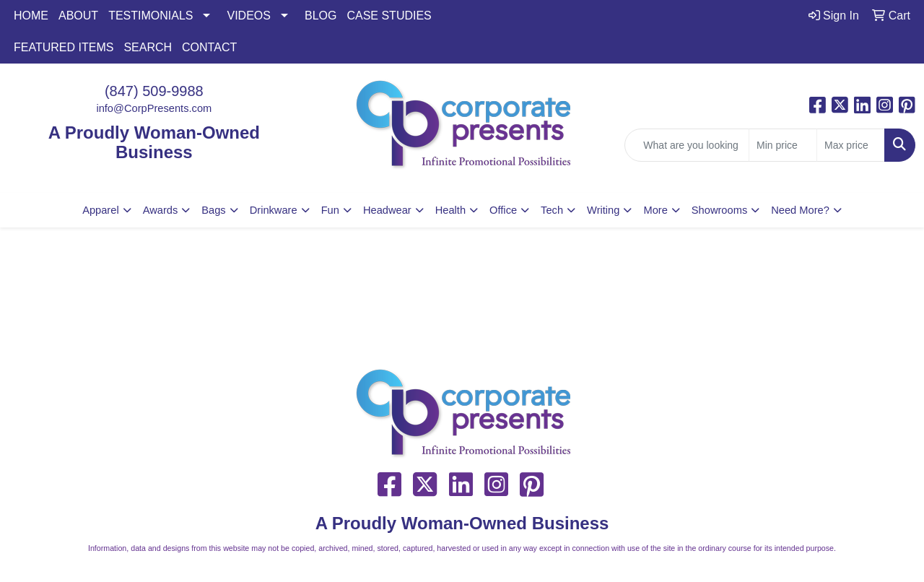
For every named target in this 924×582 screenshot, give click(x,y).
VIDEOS (248, 16)
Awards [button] (161, 210)
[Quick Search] (687, 145)
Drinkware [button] (274, 210)
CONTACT (209, 47)
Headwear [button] (387, 210)
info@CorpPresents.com (154, 108)
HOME (31, 16)
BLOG (321, 16)
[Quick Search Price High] (851, 145)
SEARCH (148, 47)
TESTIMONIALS (151, 16)
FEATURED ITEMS (64, 47)
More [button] (655, 210)
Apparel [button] (101, 210)
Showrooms (719, 210)
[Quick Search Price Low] (783, 145)
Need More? (800, 210)
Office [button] (503, 210)
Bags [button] (213, 210)
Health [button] (450, 210)
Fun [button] (330, 210)
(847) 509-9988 (154, 91)
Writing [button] (603, 210)
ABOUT (78, 16)
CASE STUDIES (389, 16)
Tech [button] (552, 210)
